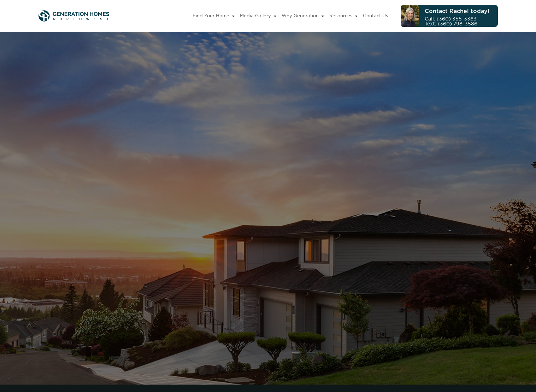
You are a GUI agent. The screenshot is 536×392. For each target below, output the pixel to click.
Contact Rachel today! (457, 11)
